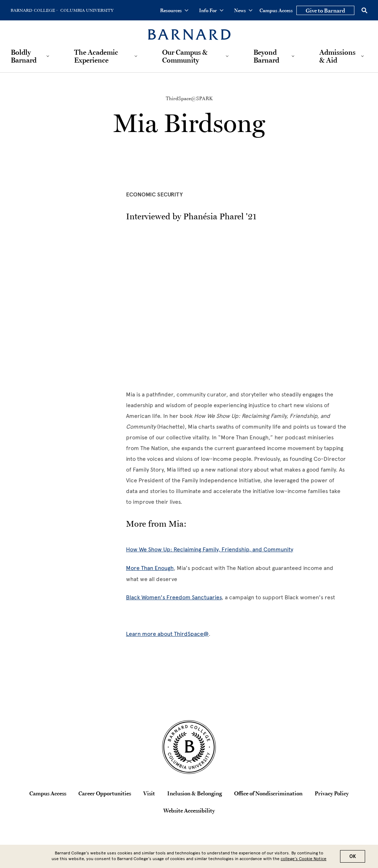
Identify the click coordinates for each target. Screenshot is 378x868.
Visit (149, 793)
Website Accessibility (189, 810)
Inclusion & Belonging (195, 793)
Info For (211, 10)
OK (353, 856)
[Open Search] (364, 10)
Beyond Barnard (266, 56)
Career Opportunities (105, 793)
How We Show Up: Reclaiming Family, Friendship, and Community (210, 549)
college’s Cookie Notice (304, 859)
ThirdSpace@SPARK (189, 98)
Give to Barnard (325, 10)
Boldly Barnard (24, 56)
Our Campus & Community (185, 56)
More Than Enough (150, 568)
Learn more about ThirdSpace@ (167, 634)
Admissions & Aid (337, 56)
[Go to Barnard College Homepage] (34, 10)
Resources (174, 10)
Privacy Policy (332, 793)
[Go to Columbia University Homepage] (86, 10)
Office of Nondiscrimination (268, 793)
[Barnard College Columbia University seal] (189, 747)
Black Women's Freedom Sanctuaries (174, 597)
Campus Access (276, 10)
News (243, 10)
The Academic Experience (96, 56)
